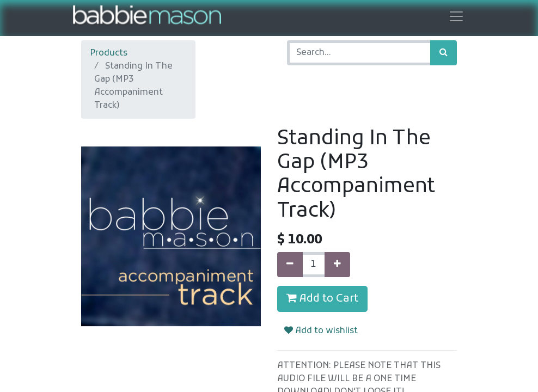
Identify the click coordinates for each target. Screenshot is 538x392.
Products (109, 53)
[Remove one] (290, 265)
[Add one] (337, 265)
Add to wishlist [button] (321, 331)
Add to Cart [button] (322, 299)
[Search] (444, 53)
